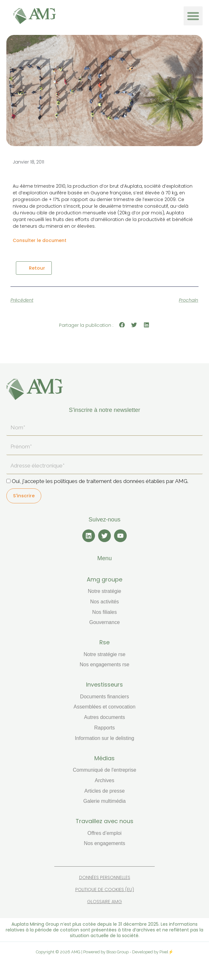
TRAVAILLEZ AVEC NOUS (104, 821)
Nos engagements (104, 843)
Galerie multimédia (104, 801)
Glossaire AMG (104, 902)
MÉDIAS (104, 758)
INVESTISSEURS (104, 685)
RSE (104, 642)
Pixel (164, 952)
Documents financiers (104, 697)
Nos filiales (104, 612)
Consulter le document (40, 240)
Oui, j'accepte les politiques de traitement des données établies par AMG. (100, 481)
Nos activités (105, 602)
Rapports (105, 728)
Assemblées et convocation (105, 707)
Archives (104, 780)
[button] (193, 16)
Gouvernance (104, 622)
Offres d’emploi (104, 833)
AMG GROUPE (104, 579)
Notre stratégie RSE (104, 654)
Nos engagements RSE (105, 665)
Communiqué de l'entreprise (104, 770)
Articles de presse (104, 791)
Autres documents (105, 717)
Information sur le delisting (105, 738)
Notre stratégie (105, 591)
